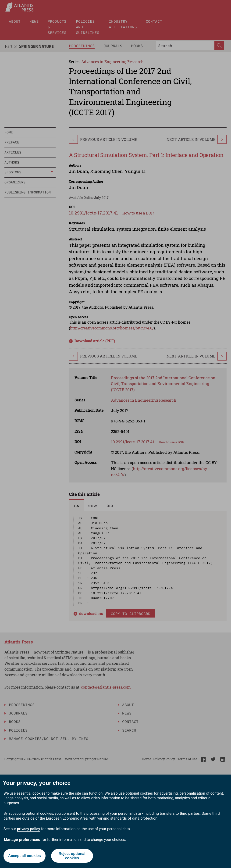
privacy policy (29, 829)
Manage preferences (22, 840)
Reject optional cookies (72, 856)
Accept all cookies (25, 856)
